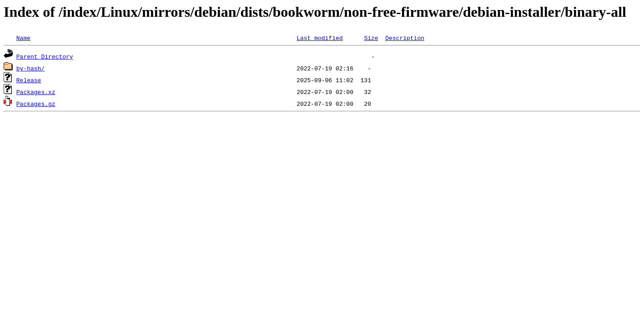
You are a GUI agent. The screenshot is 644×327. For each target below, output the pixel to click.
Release (29, 80)
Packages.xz (36, 92)
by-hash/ (30, 68)
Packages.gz (36, 104)
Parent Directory (45, 56)
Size (371, 38)
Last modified (319, 38)
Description (405, 38)
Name (23, 38)
